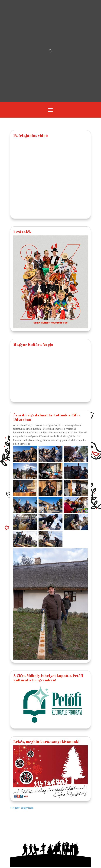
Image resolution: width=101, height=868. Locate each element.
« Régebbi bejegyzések (22, 808)
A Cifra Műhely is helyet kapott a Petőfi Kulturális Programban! (48, 678)
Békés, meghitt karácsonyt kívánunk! (46, 742)
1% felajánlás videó (31, 136)
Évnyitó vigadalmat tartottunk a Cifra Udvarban (47, 417)
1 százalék (22, 232)
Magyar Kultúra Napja (33, 344)
